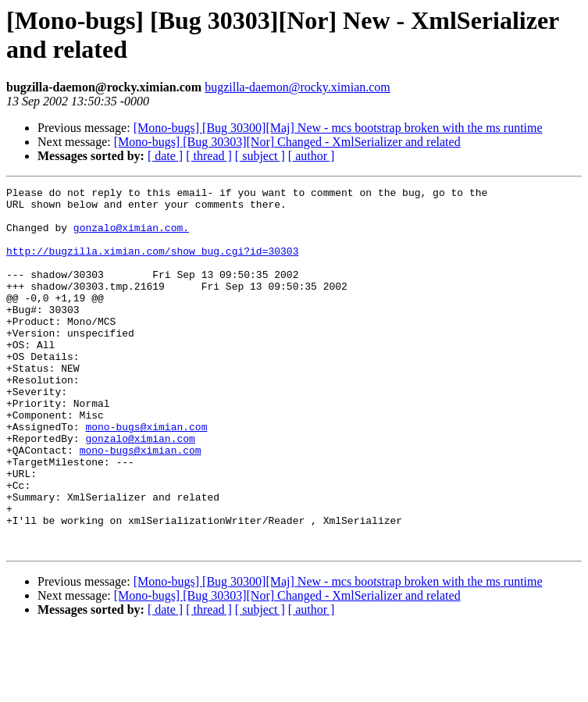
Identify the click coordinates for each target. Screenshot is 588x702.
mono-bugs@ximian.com (146, 476)
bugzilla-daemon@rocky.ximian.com (298, 87)
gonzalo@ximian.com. (131, 237)
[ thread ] (209, 156)
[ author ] (312, 156)
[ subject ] (260, 156)
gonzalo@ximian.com (140, 490)
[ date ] (165, 156)
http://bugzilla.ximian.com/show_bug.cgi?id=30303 (152, 265)
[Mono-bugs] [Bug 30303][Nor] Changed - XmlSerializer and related (287, 142)
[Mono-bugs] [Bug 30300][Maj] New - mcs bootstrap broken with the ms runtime (338, 128)
